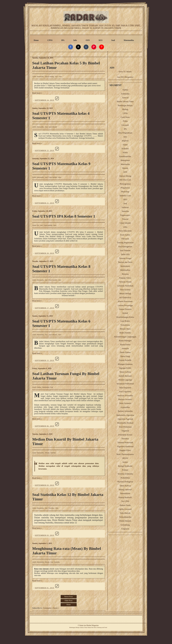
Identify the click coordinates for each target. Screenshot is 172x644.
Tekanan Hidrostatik (125, 442)
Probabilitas (125, 478)
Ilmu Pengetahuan (125, 133)
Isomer (125, 462)
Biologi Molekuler (125, 466)
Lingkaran (125, 529)
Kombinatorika (125, 156)
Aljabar (39, 387)
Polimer (125, 470)
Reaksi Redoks (125, 333)
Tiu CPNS (125, 501)
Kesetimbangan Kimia (125, 317)
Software (125, 207)
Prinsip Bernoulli (125, 497)
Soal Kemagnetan (125, 247)
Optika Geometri (125, 509)
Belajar (78, 627)
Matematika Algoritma (125, 415)
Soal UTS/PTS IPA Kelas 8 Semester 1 (64, 216)
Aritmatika (125, 94)
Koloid (125, 313)
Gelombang (125, 525)
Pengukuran (125, 188)
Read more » (37, 93)
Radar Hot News (92, 627)
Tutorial (125, 219)
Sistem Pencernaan (125, 301)
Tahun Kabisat (125, 486)
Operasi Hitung (50, 77)
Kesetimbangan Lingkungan (125, 337)
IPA (63, 40)
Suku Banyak (125, 513)
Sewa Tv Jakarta (125, 72)
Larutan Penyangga (125, 305)
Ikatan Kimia (125, 345)
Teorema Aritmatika (125, 474)
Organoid (125, 431)
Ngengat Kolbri (125, 368)
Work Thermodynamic (125, 454)
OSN (88, 40)
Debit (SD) (125, 254)
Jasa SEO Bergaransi (125, 77)
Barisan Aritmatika (125, 411)
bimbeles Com (125, 196)
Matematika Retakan (125, 423)
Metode (47, 453)
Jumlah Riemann (125, 376)
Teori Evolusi (125, 290)
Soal (113, 40)
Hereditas (125, 439)
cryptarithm (125, 407)
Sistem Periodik (125, 360)
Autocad (125, 98)
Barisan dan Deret (125, 262)
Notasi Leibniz (125, 372)
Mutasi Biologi (125, 294)
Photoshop (125, 192)
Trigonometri (125, 215)
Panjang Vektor (125, 278)
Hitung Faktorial (125, 490)
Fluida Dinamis (125, 521)
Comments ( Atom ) (51, 608)
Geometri (125, 125)
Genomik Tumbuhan (125, 286)
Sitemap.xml (101, 627)
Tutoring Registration (125, 243)
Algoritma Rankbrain (125, 446)
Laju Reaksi (125, 321)
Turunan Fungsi (125, 258)
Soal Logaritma (125, 392)
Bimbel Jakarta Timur (125, 101)
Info (75, 40)
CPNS (50, 40)
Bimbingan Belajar (125, 105)
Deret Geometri (125, 403)
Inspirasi (125, 141)
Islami (125, 145)
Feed (106, 627)
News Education (125, 231)
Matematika (129, 40)
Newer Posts (69, 597)
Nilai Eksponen (125, 388)
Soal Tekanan (125, 250)
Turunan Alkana (125, 282)
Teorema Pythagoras (125, 482)
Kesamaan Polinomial (125, 384)
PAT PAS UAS (125, 180)
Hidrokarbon (125, 270)
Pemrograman (125, 184)
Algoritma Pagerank (125, 419)
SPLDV (125, 458)
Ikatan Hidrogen (125, 341)
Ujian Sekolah (53, 127)
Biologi (125, 109)
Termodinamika (125, 517)
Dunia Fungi (125, 356)
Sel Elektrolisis (125, 297)
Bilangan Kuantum (125, 364)
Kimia (125, 152)
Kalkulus (125, 149)
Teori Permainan (125, 427)
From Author (125, 235)
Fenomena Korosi (125, 435)
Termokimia (125, 325)
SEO (100, 40)
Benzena (125, 274)
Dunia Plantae (125, 352)
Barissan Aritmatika (125, 396)
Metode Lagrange (125, 380)
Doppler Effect (125, 450)
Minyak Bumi (125, 329)
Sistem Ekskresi (125, 309)
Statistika (53, 453)
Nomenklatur (125, 493)
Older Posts (69, 601)
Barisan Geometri (125, 399)
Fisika (125, 121)
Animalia (125, 348)
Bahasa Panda (125, 505)
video (60, 77)
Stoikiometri (125, 266)
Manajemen (125, 160)
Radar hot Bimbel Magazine (89, 625)
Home (36, 40)
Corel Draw (125, 117)
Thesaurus (125, 239)
